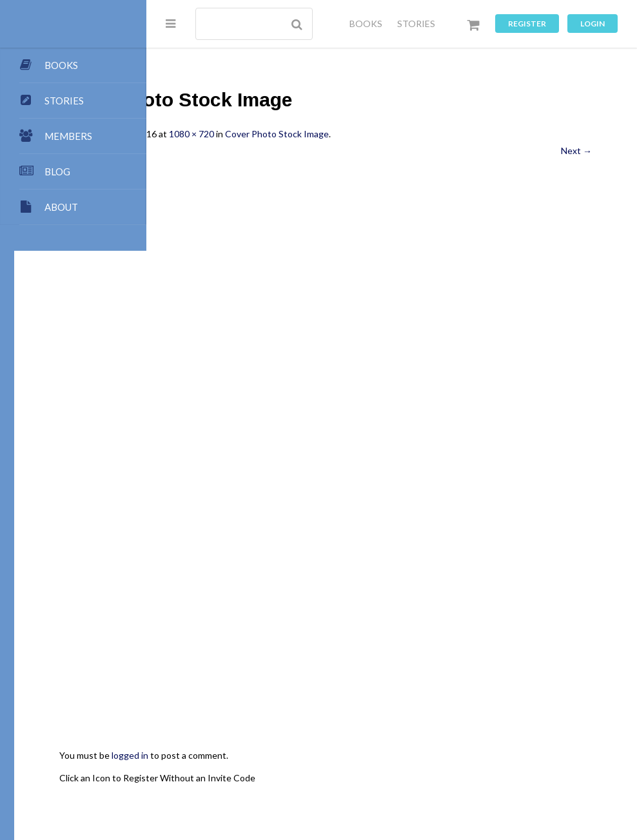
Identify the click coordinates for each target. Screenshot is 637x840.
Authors (208, 776)
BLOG (57, 171)
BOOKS (366, 24)
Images (279, 789)
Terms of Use (475, 789)
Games (320, 789)
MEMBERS (68, 136)
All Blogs (479, 764)
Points (392, 764)
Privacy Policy (408, 789)
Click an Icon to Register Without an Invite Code (289, 645)
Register (527, 24)
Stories (525, 776)
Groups (566, 776)
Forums (206, 789)
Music (358, 789)
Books (564, 764)
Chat (243, 789)
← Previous (215, 151)
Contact (433, 764)
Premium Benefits (463, 776)
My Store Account (273, 776)
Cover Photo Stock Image (409, 134)
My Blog (524, 764)
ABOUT (61, 207)
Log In (572, 789)
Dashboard (344, 776)
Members (396, 776)
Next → (576, 151)
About (204, 764)
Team (356, 764)
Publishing (250, 764)
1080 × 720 (324, 134)
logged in (262, 623)
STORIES (416, 24)
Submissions (308, 764)
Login (593, 24)
